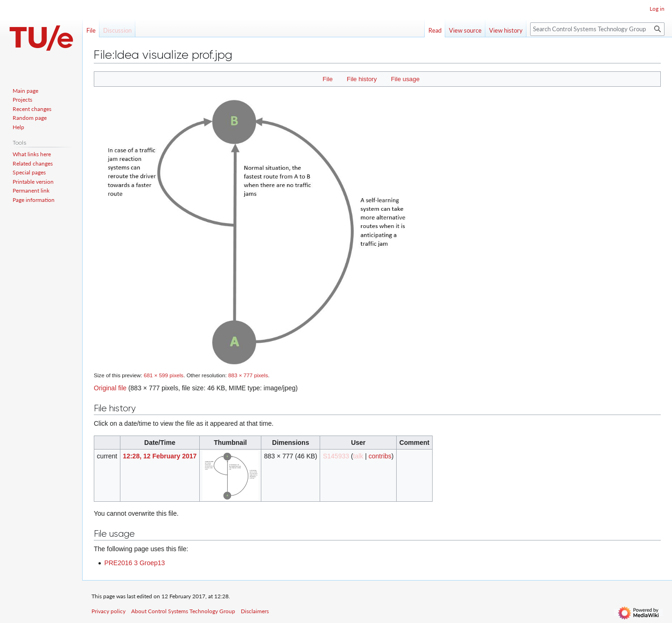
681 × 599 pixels (164, 375)
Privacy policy (108, 611)
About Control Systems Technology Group (183, 611)
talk (358, 456)
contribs (380, 456)
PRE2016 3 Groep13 (134, 563)
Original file (110, 388)
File (327, 79)
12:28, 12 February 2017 (160, 456)
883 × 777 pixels (248, 375)
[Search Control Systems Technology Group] (597, 29)
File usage (405, 79)
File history (362, 79)
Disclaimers (255, 611)
